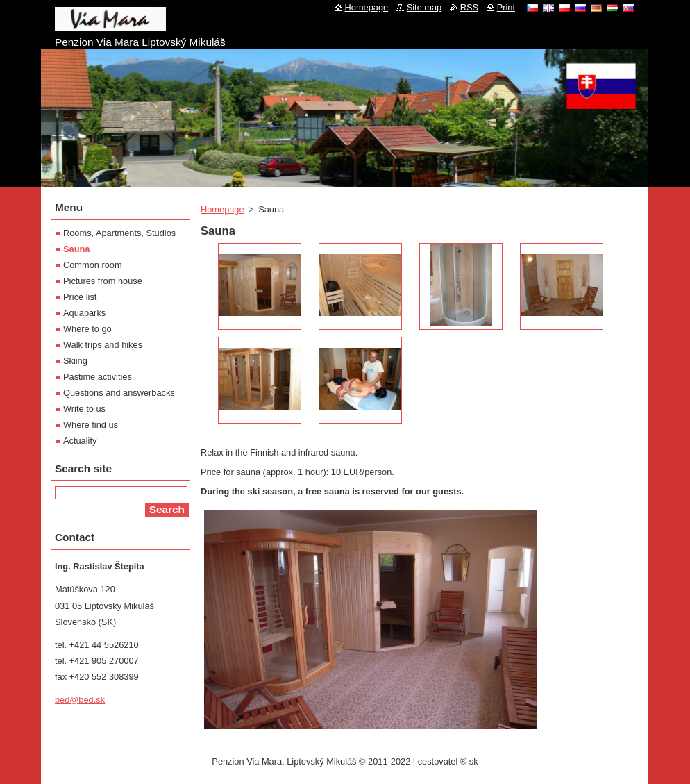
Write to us (84, 409)
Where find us (91, 425)
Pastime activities (98, 377)
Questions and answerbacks (119, 393)
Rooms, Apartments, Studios (119, 233)
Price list (80, 297)
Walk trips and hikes (103, 345)
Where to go (87, 329)
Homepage (222, 209)
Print (506, 7)
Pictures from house (103, 281)
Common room (93, 265)
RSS (469, 7)
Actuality (80, 441)
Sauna (76, 249)
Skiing (75, 361)
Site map (424, 7)
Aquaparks (84, 313)
